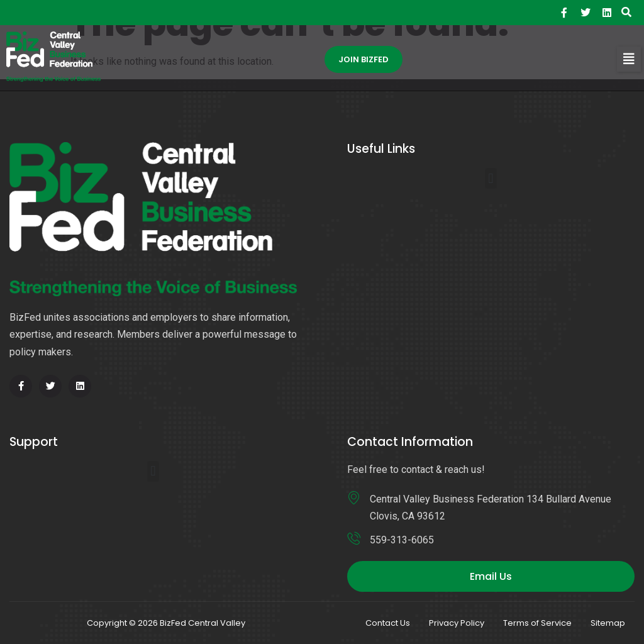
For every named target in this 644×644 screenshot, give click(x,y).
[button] (629, 59)
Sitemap (608, 623)
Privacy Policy (457, 623)
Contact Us (388, 623)
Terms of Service (537, 623)
